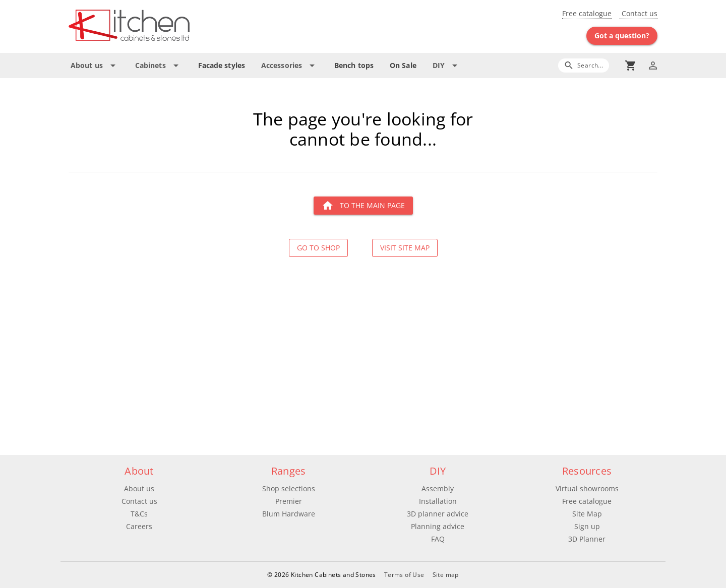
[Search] (584, 65)
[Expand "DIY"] (447, 66)
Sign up (587, 526)
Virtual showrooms (587, 488)
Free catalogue (587, 13)
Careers (139, 526)
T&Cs (139, 514)
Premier (289, 501)
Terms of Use (404, 575)
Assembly (438, 488)
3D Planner (587, 539)
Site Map (587, 514)
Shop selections (289, 488)
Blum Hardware (289, 514)
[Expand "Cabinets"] (159, 66)
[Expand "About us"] (95, 66)
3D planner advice (438, 514)
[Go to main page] (165, 26)
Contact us (639, 13)
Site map (446, 575)
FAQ (438, 539)
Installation (438, 501)
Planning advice (438, 526)
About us (139, 488)
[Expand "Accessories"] (290, 66)
